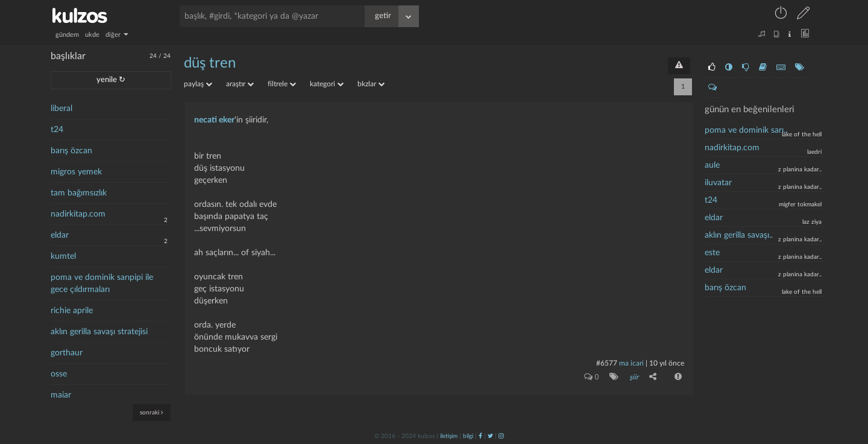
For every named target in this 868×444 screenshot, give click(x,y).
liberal (61, 109)
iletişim (449, 436)
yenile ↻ (111, 80)
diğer (117, 35)
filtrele (282, 84)
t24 (57, 130)
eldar (60, 235)
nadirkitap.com (78, 214)
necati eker (214, 120)
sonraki (152, 412)
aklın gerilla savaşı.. (739, 235)
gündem (67, 35)
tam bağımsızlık (79, 193)
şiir (634, 377)
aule (712, 165)
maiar (61, 395)
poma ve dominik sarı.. (746, 130)
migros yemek (76, 172)
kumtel (63, 256)
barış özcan (71, 151)
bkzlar (371, 84)
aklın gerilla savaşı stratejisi (99, 332)
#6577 (607, 363)
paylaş (198, 84)
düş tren (210, 63)
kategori (327, 84)
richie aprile (72, 311)
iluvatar (718, 183)
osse (59, 374)
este (712, 253)
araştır (240, 84)
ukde (92, 35)
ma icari (631, 363)
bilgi (468, 436)
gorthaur (67, 353)
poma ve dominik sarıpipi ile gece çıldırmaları (102, 284)
